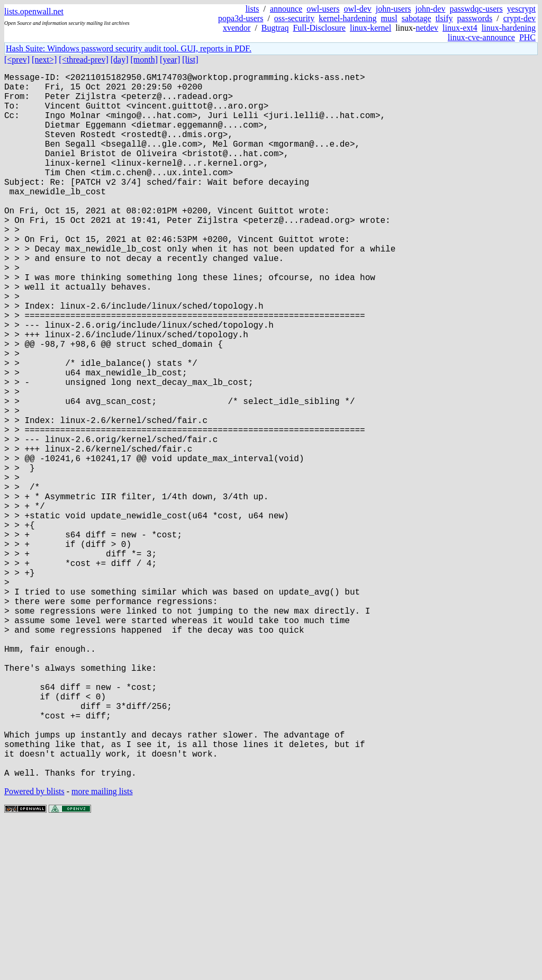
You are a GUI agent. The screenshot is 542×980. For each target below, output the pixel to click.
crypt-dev (520, 18)
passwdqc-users (476, 9)
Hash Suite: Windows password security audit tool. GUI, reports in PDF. (129, 48)
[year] (170, 60)
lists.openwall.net (34, 11)
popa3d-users (241, 18)
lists (252, 9)
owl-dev (357, 9)
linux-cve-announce (481, 37)
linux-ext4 (460, 28)
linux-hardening (509, 28)
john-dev (431, 9)
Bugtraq (275, 28)
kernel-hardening (347, 18)
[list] (190, 60)
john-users (394, 9)
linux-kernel (371, 28)
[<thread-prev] (83, 60)
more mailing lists (102, 948)
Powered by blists (34, 948)
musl (389, 18)
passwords (475, 18)
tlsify (444, 18)
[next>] (44, 60)
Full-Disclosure (319, 28)
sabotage (417, 18)
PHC (527, 37)
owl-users (323, 9)
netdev (427, 28)
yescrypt (521, 9)
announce (286, 9)
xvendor (237, 28)
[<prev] (17, 60)
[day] (120, 60)
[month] (144, 60)
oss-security (294, 18)
